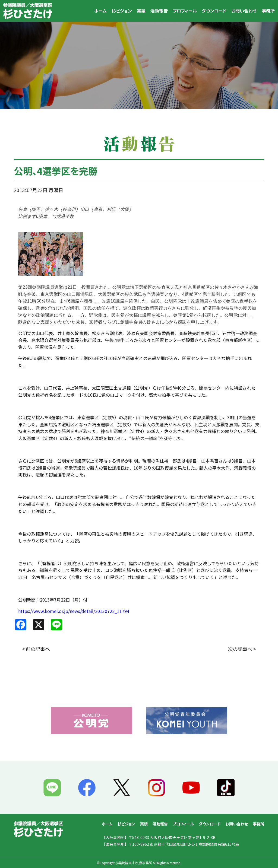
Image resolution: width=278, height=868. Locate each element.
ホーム (100, 11)
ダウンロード (214, 11)
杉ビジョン (122, 11)
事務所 (268, 11)
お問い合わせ (244, 11)
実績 (141, 11)
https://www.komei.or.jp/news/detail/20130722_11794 (74, 611)
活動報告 (159, 11)
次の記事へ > (242, 649)
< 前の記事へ (36, 649)
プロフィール (185, 11)
